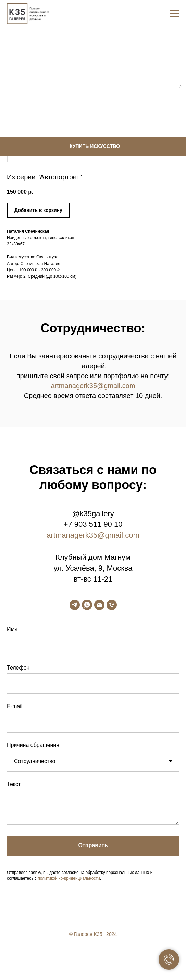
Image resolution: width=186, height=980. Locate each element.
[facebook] (79, 953)
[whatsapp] (87, 605)
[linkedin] (107, 953)
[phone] (112, 605)
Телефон (18, 668)
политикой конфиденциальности (69, 878)
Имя (12, 629)
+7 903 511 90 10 (93, 524)
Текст (14, 784)
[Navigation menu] (174, 14)
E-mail (15, 706)
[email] (99, 605)
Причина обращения (33, 745)
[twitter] (93, 953)
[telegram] (75, 605)
